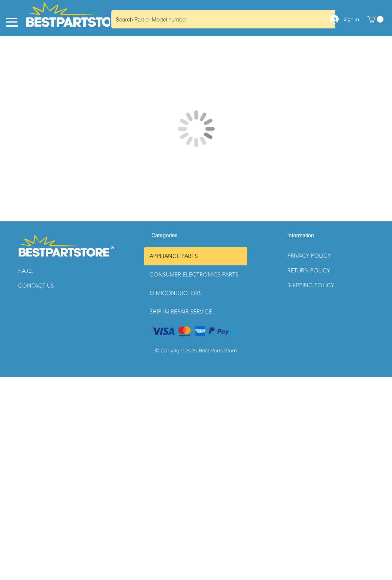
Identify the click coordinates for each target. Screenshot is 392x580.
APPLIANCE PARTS (174, 256)
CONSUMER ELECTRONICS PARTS (194, 274)
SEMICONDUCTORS (176, 293)
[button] (44, 271)
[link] (375, 19)
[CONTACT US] (44, 286)
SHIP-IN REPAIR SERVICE (181, 311)
